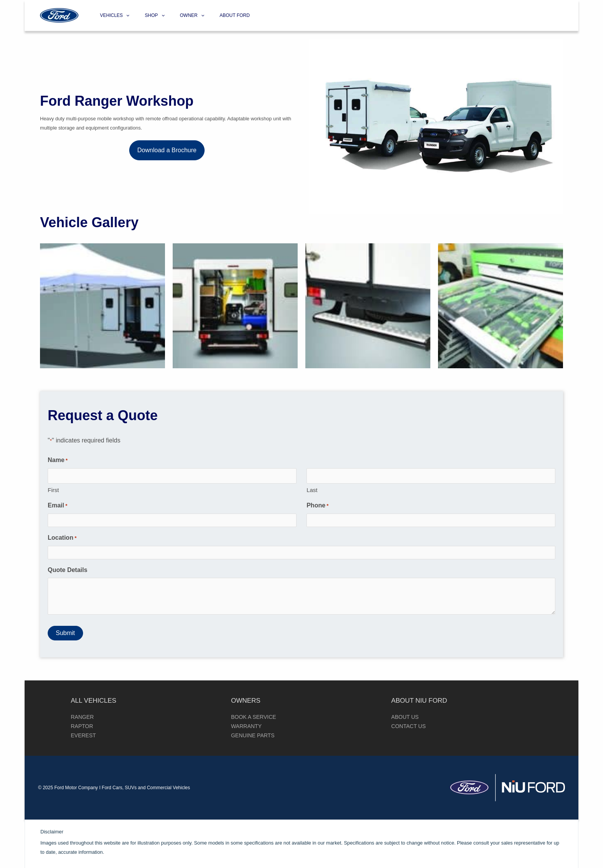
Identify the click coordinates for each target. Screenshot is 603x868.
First (53, 490)
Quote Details (67, 570)
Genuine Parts (253, 735)
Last (312, 490)
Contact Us (408, 726)
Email (57, 506)
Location (62, 538)
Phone (317, 506)
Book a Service (254, 717)
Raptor (82, 726)
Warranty (247, 726)
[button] (167, 150)
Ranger (82, 717)
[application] (124, 15)
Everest (83, 735)
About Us (405, 717)
